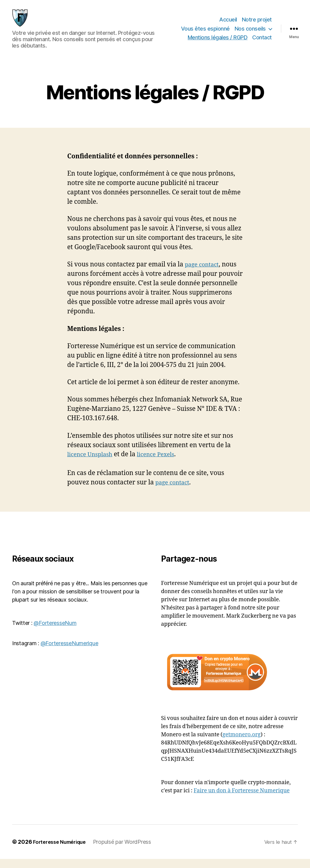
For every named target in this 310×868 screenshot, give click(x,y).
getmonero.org (242, 744)
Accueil (228, 24)
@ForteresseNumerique (69, 652)
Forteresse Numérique (62, 851)
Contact (262, 42)
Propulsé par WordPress (128, 851)
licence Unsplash (92, 463)
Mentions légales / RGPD (218, 42)
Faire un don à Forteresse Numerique (242, 800)
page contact (204, 274)
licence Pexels (163, 463)
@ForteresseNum (55, 632)
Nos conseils (250, 33)
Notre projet (257, 24)
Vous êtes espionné (205, 33)
